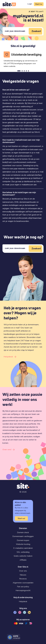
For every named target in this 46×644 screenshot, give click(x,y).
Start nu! (21, 518)
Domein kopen (23, 540)
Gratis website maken (23, 556)
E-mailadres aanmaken (23, 548)
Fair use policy (23, 587)
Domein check (23, 532)
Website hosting (23, 544)
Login (30, 4)
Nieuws (23, 575)
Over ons (23, 571)
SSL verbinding (23, 552)
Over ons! (7, 450)
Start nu (39, 4)
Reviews (23, 579)
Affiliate (23, 560)
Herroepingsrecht (23, 590)
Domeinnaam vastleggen (23, 536)
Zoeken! (36, 31)
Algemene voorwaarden (23, 583)
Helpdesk (8, 357)
